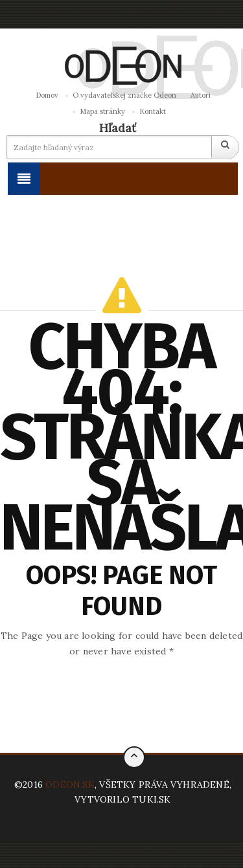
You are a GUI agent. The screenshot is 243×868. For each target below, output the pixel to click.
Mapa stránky (102, 111)
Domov (47, 95)
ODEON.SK (70, 785)
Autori (201, 95)
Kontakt (153, 111)
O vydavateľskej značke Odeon (124, 95)
